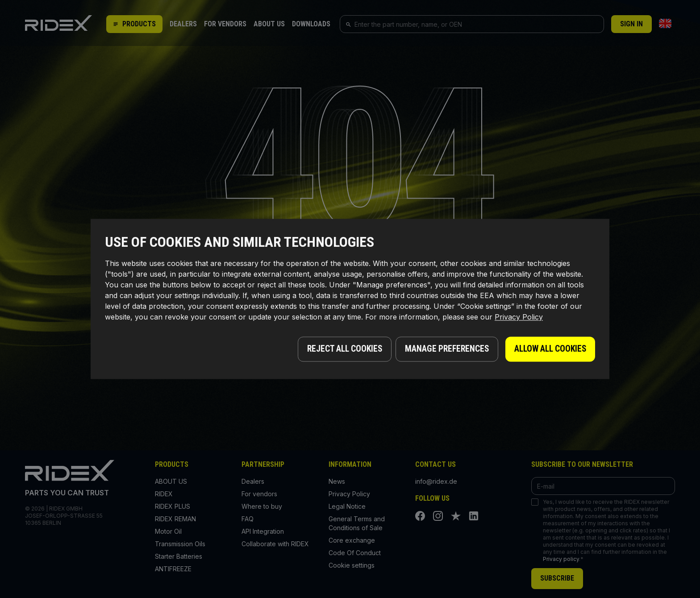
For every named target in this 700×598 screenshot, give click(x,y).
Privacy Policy (519, 319)
